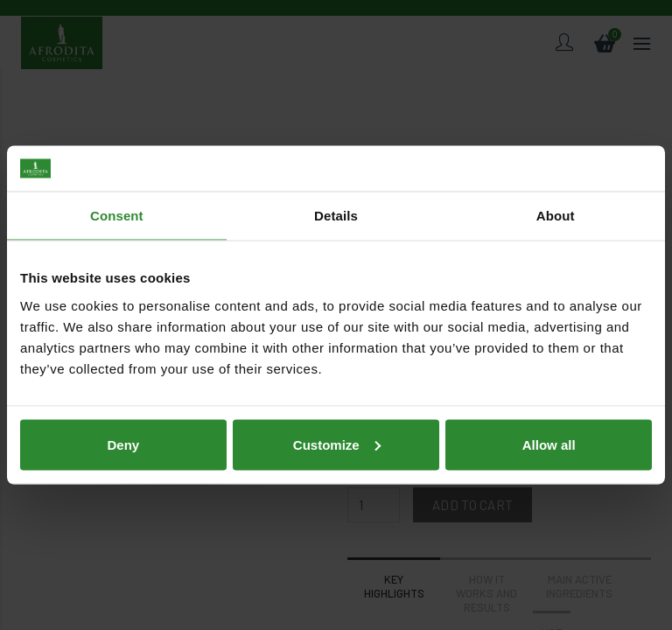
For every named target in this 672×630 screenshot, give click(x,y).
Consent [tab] (117, 216)
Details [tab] (336, 216)
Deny (123, 444)
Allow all (549, 444)
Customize (337, 444)
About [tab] (556, 216)
